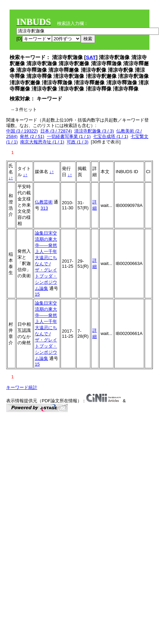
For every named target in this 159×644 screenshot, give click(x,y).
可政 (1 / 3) (78, 142)
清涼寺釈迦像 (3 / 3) (94, 131)
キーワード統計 (22, 387)
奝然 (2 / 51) (32, 136)
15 (37, 294)
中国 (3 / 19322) (22, 131)
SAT (91, 57)
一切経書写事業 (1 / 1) (69, 136)
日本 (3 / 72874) (56, 131)
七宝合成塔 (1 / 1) (111, 136)
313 (44, 208)
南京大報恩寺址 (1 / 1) (42, 142)
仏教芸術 (44, 202)
